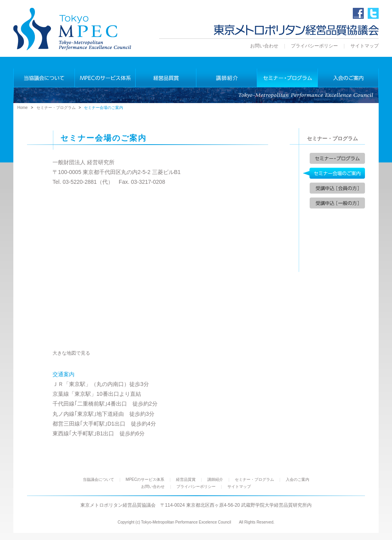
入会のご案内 (298, 479)
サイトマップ (365, 46)
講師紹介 (215, 479)
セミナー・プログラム (56, 108)
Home (23, 108)
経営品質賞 (186, 479)
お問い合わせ (264, 46)
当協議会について (98, 479)
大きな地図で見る (71, 353)
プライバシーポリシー (314, 46)
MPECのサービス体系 (145, 479)
